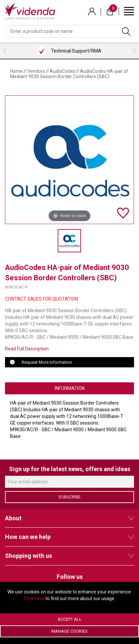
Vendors (36, 71)
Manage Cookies (69, 631)
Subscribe (69, 497)
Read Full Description (27, 349)
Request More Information (47, 362)
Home (16, 71)
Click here (34, 598)
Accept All (70, 619)
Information (70, 388)
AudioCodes (62, 71)
